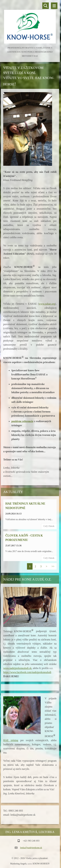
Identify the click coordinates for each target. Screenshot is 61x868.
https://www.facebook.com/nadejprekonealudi (27, 672)
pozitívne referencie (22, 421)
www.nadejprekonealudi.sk (17, 668)
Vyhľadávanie (46, 6)
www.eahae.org (47, 304)
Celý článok (49, 526)
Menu (54, 6)
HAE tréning (11, 740)
